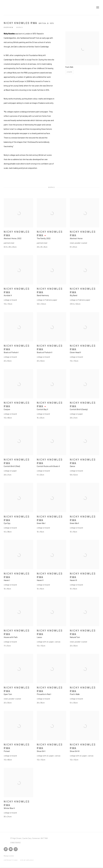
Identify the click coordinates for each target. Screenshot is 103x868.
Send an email (6, 849)
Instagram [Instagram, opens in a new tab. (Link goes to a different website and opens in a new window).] (16, 849)
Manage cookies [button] (9, 856)
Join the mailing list (11, 849)
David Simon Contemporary (16, 7)
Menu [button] (97, 8)
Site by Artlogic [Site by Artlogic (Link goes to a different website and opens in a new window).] (27, 860)
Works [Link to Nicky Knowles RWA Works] (20, 27)
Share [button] (70, 72)
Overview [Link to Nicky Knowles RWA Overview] (8, 27)
